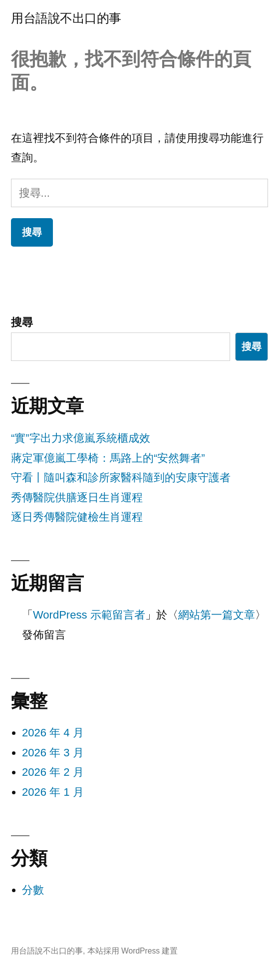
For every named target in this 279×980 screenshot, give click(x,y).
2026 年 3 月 (53, 753)
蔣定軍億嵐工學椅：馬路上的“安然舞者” (108, 458)
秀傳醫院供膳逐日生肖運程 (77, 497)
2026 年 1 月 (53, 792)
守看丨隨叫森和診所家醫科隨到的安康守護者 (121, 478)
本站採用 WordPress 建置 (133, 951)
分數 (33, 890)
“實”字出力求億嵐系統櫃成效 (81, 438)
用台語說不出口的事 (66, 18)
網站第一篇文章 (217, 615)
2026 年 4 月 (53, 733)
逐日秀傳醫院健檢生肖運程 (77, 517)
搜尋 (22, 322)
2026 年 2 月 (53, 772)
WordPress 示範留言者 (89, 615)
